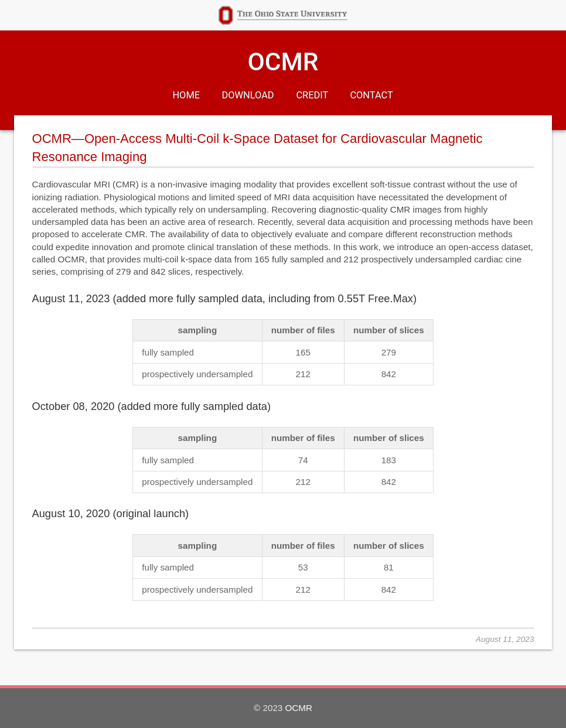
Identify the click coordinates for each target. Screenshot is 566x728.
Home (187, 95)
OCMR (283, 62)
